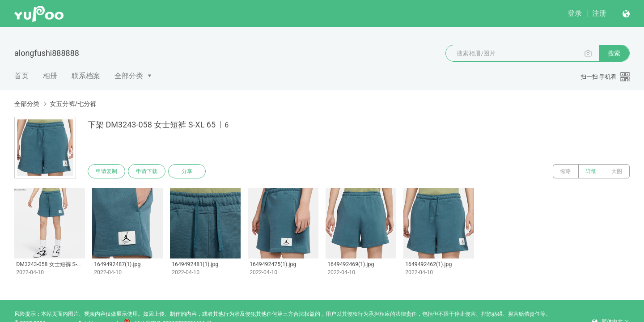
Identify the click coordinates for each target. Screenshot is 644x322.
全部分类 (129, 76)
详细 (591, 171)
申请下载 (147, 171)
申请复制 (106, 171)
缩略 (566, 171)
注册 (599, 13)
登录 (575, 13)
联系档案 (86, 76)
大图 (617, 171)
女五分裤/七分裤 (73, 104)
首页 (21, 76)
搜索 (614, 53)
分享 (187, 171)
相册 (50, 76)
